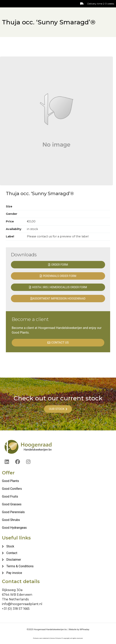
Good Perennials (13, 512)
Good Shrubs (11, 520)
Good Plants (10, 481)
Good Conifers (12, 489)
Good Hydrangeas (14, 528)
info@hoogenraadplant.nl (22, 604)
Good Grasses (12, 504)
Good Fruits (10, 496)
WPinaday (85, 629)
